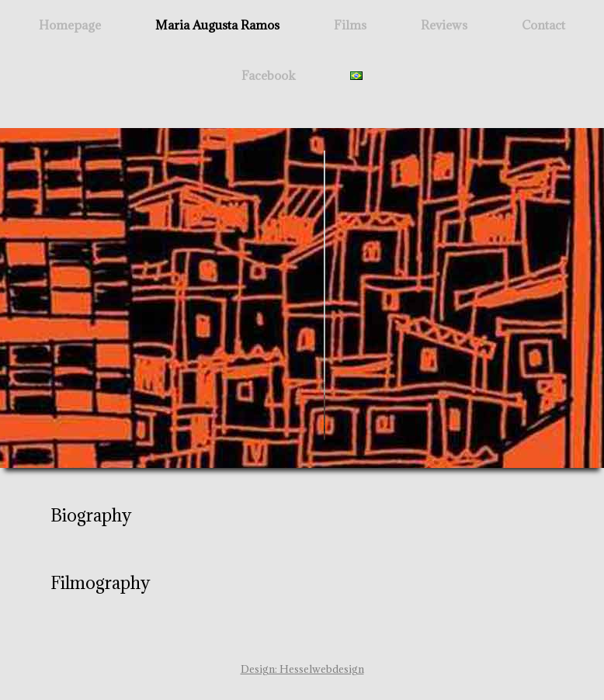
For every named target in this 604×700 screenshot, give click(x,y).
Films (350, 25)
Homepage (70, 25)
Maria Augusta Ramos (217, 25)
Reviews (444, 25)
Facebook (269, 75)
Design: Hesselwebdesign (302, 669)
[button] (302, 515)
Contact (543, 25)
